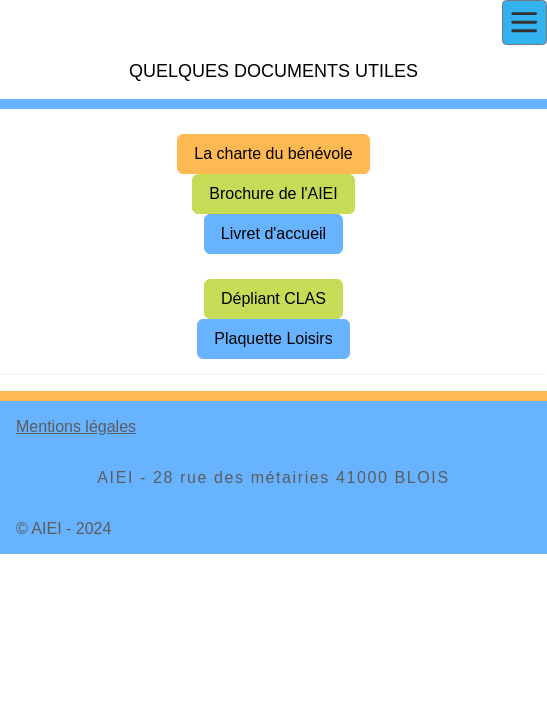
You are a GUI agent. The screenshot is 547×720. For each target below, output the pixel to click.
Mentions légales (76, 426)
